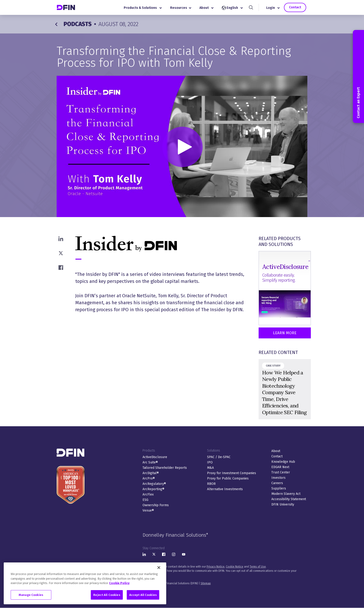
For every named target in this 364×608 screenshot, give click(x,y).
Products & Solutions (143, 8)
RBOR (211, 484)
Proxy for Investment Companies (232, 473)
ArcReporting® (153, 489)
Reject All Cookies (107, 598)
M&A (210, 468)
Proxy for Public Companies (228, 478)
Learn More (285, 333)
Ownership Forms (156, 505)
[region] (85, 586)
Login (273, 8)
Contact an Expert (358, 76)
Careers (277, 483)
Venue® (148, 511)
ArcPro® (149, 478)
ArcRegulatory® (154, 484)
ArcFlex (148, 494)
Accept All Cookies (143, 598)
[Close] (159, 571)
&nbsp (285, 389)
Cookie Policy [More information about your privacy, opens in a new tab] (119, 586)
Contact (295, 7)
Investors (278, 478)
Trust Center (281, 472)
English (232, 8)
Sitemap (206, 583)
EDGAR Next (280, 467)
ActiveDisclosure (155, 457)
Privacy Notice (216, 567)
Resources (181, 8)
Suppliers (279, 488)
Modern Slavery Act (286, 494)
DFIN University (283, 504)
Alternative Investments (225, 489)
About (206, 8)
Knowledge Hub (283, 462)
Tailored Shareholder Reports (165, 468)
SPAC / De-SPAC (219, 457)
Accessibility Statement (289, 499)
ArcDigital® (151, 473)
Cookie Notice (235, 567)
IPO (210, 462)
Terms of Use (258, 567)
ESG (145, 500)
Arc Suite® (150, 462)
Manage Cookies (31, 598)
